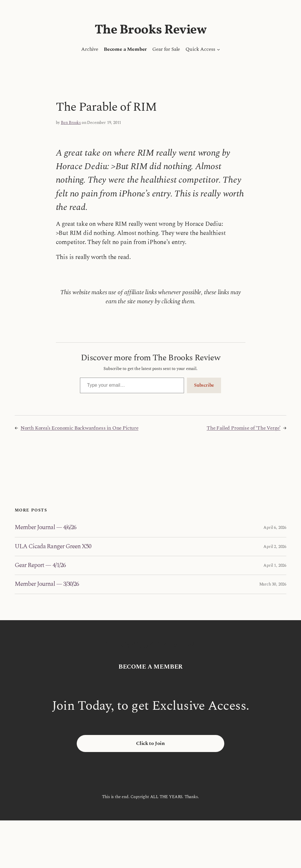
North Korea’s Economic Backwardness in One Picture (80, 428)
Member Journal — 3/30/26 (47, 584)
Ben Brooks (71, 123)
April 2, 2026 (275, 547)
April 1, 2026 (275, 565)
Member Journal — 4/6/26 (45, 528)
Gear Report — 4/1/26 (40, 565)
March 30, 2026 (273, 584)
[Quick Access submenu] (218, 49)
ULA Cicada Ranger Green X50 (53, 547)
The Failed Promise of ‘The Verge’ (244, 428)
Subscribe (204, 385)
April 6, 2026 (275, 528)
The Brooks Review (151, 30)
